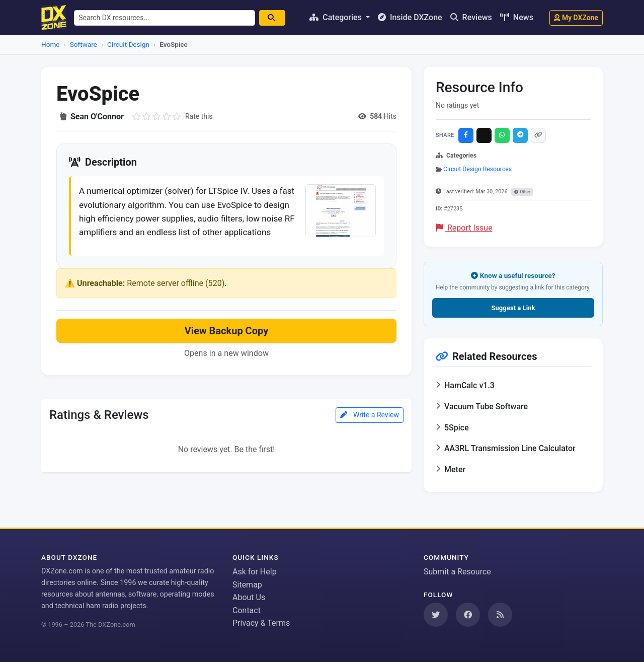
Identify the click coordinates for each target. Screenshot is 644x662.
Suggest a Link (513, 308)
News (517, 17)
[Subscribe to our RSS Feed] (500, 615)
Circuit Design (128, 44)
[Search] (277, 18)
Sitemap (247, 585)
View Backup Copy (226, 350)
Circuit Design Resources (477, 169)
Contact (247, 610)
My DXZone (576, 18)
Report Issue (464, 228)
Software (84, 44)
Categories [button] (337, 17)
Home (51, 44)
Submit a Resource (457, 572)
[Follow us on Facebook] (468, 615)
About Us (249, 597)
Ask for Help (255, 572)
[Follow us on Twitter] (436, 615)
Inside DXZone (410, 17)
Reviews (471, 17)
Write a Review (370, 434)
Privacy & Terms (261, 623)
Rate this (199, 116)
